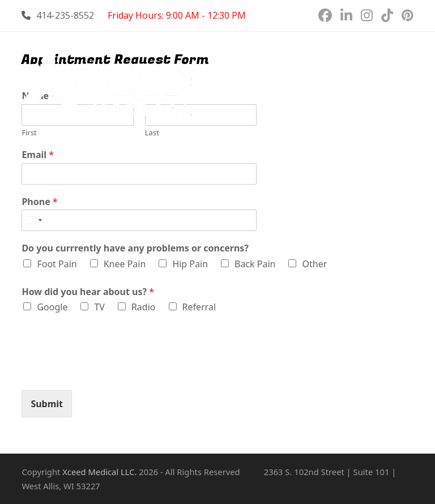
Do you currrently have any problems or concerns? (135, 248)
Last (152, 133)
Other (314, 264)
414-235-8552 (65, 15)
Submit (47, 404)
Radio (144, 307)
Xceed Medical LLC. (99, 472)
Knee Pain (125, 264)
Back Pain (255, 264)
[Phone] (139, 220)
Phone (39, 202)
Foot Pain (57, 264)
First (29, 133)
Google (52, 307)
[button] (407, 86)
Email (38, 155)
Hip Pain (190, 264)
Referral (199, 307)
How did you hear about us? (88, 292)
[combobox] (33, 220)
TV (99, 307)
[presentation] (108, 371)
